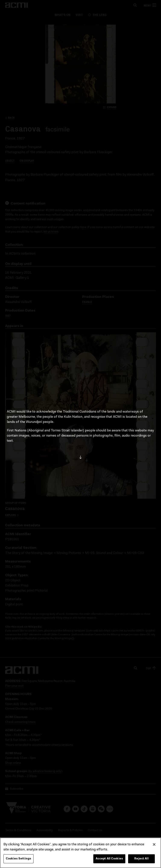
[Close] (154, 845)
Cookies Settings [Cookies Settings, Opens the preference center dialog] (18, 860)
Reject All (141, 860)
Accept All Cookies (109, 860)
